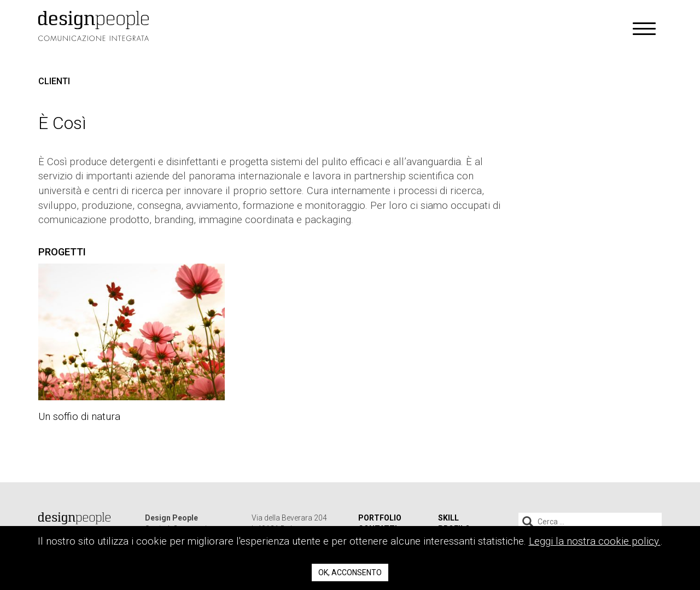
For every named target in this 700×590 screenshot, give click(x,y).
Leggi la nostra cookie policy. (595, 541)
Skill (448, 518)
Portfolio (380, 518)
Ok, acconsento (350, 573)
